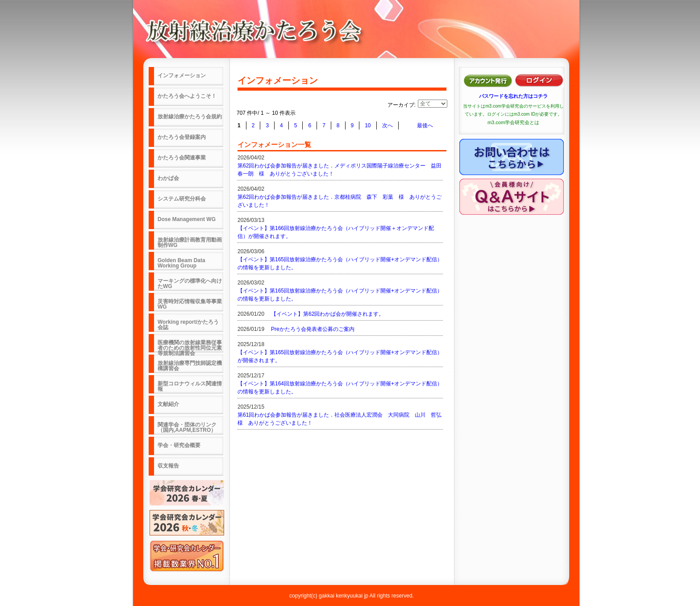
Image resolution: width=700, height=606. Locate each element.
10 (368, 125)
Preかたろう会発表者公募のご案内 (313, 329)
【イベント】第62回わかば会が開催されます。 (327, 314)
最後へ (425, 125)
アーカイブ (401, 105)
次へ (387, 125)
